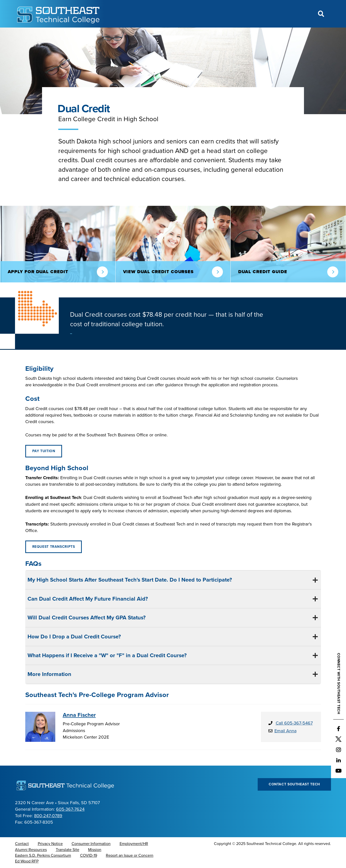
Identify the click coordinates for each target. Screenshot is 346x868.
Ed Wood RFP (27, 861)
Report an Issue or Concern (130, 855)
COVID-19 (89, 855)
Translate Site (68, 850)
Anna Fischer (79, 715)
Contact (22, 844)
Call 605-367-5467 (294, 723)
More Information (49, 674)
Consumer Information (91, 844)
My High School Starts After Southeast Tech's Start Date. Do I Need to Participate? (129, 580)
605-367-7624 (70, 809)
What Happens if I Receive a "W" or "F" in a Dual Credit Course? (106, 655)
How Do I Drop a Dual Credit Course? (73, 637)
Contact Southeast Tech (294, 784)
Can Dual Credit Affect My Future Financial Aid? (87, 599)
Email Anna (285, 731)
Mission (95, 850)
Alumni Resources (31, 850)
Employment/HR (134, 844)
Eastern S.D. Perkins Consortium (43, 855)
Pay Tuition (44, 451)
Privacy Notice (50, 844)
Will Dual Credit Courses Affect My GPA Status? (86, 618)
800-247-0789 (48, 816)
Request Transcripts (54, 547)
